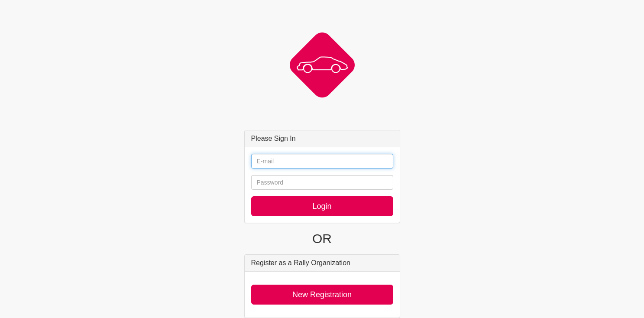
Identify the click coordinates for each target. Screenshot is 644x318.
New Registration (322, 295)
